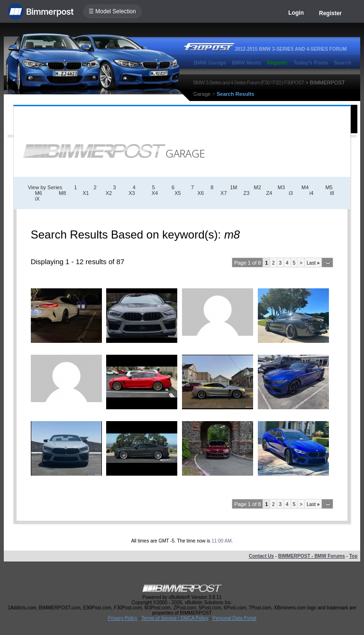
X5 (177, 193)
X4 (155, 193)
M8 (62, 193)
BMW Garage (210, 63)
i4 (312, 193)
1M (233, 187)
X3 (132, 193)
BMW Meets (246, 63)
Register (330, 13)
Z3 (247, 193)
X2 (109, 193)
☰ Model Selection (112, 11)
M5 (329, 187)
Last (313, 263)
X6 (201, 193)
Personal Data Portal (234, 618)
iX (37, 199)
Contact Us (261, 556)
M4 (305, 187)
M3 (281, 187)
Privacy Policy (122, 618)
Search (342, 63)
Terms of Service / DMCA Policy (175, 618)
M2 (258, 187)
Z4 (269, 193)
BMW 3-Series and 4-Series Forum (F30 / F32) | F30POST (249, 83)
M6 (39, 193)
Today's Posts (311, 63)
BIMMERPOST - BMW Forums (312, 556)
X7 (223, 193)
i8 (332, 193)
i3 (291, 193)
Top (354, 556)
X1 (86, 193)
